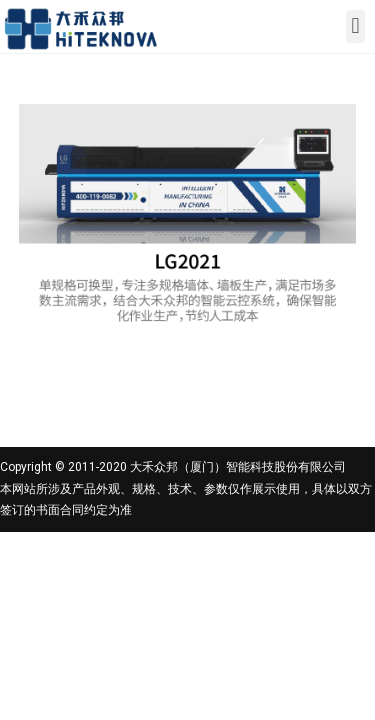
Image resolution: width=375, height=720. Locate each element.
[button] (355, 26)
